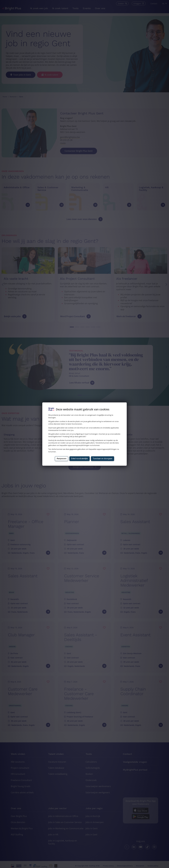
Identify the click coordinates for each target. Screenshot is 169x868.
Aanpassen (62, 459)
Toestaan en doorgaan (103, 459)
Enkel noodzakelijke (80, 459)
